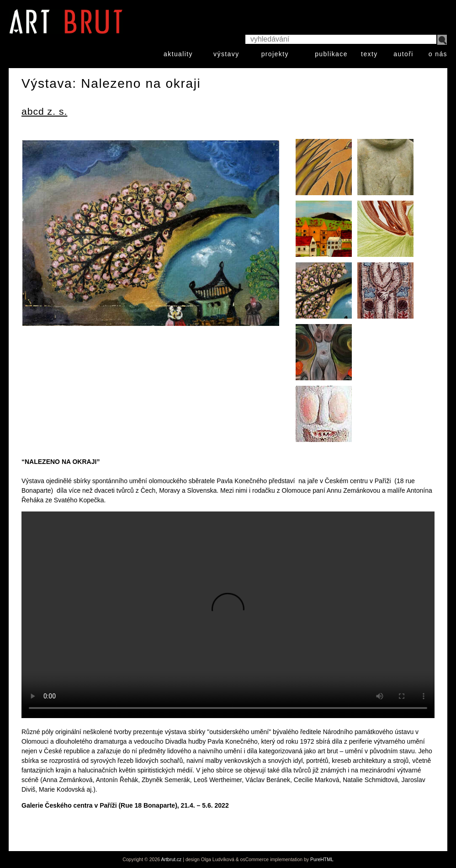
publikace (331, 54)
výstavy (226, 54)
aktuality (178, 54)
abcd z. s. (44, 111)
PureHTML (322, 859)
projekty (275, 54)
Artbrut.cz (171, 859)
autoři (403, 54)
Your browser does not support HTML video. (228, 615)
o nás (438, 54)
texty (369, 54)
